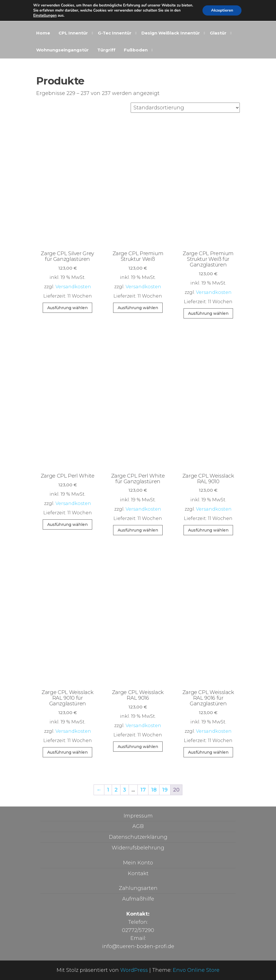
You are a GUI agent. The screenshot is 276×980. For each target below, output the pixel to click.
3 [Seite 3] (125, 790)
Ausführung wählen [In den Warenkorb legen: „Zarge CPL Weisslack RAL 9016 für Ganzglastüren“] (208, 752)
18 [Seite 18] (154, 790)
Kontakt (138, 873)
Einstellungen (45, 16)
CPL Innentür (73, 33)
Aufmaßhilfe (138, 899)
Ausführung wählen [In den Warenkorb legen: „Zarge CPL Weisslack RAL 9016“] (138, 747)
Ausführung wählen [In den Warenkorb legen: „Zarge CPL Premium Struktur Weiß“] (138, 308)
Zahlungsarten (138, 888)
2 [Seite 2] (116, 790)
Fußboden (136, 50)
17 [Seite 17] (143, 790)
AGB (138, 826)
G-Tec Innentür (115, 33)
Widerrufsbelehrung (138, 848)
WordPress (134, 970)
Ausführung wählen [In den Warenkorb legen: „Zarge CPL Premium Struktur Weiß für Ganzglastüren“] (208, 313)
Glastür (218, 33)
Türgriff (106, 50)
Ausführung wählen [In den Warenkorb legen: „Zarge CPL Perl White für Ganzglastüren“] (138, 530)
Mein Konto (138, 863)
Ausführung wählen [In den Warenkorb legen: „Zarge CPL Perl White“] (67, 524)
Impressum (138, 816)
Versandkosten (73, 287)
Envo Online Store (196, 970)
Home (43, 33)
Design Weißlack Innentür (171, 33)
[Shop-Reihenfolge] (185, 108)
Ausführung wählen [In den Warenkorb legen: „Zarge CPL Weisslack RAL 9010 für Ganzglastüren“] (67, 752)
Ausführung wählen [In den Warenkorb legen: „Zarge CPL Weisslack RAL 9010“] (208, 530)
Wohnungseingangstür (62, 50)
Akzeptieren (222, 10)
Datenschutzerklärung (138, 837)
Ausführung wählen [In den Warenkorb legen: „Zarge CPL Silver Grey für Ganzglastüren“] (67, 308)
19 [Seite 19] (165, 790)
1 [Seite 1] (108, 790)
